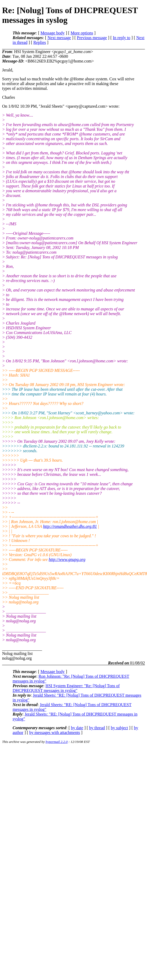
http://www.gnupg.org (67, 559)
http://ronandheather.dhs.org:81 (70, 526)
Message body (52, 33)
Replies (40, 42)
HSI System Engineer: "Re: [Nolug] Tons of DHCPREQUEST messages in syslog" (66, 688)
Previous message (92, 38)
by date (77, 728)
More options (82, 33)
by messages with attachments (55, 733)
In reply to (122, 38)
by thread (97, 728)
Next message (59, 38)
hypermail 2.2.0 (57, 742)
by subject (119, 728)
